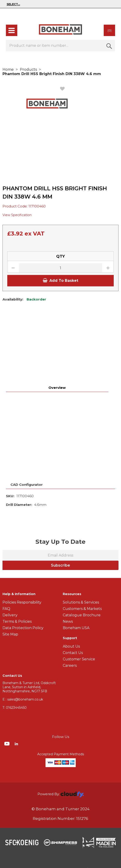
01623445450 (15, 671)
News (68, 585)
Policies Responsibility (22, 566)
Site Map (10, 598)
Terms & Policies (17, 585)
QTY (60, 256)
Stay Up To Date (60, 505)
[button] (109, 46)
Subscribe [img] (60, 529)
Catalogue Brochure (82, 579)
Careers (70, 629)
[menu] (12, 30)
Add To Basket (60, 281)
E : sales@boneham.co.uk (23, 663)
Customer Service (79, 623)
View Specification (17, 215)
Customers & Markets (82, 572)
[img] (7, 707)
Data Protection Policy (23, 591)
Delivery (10, 579)
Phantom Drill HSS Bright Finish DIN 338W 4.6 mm (52, 74)
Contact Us (73, 616)
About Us (71, 610)
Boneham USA (76, 591)
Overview (57, 325)
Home (8, 69)
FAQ (6, 572)
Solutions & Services (81, 566)
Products (28, 69)
